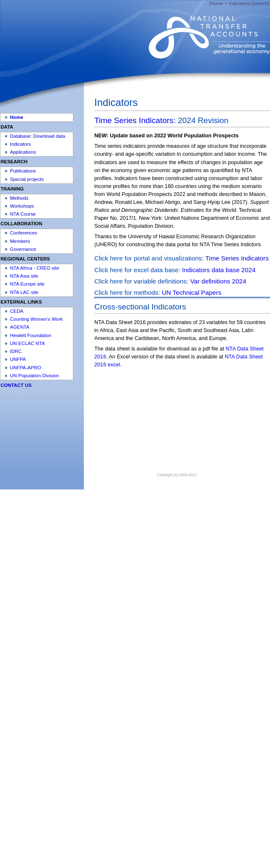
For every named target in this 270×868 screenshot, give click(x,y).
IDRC (16, 351)
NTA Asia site (24, 276)
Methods (19, 198)
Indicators (239, 3)
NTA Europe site (27, 284)
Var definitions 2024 (218, 281)
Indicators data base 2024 (219, 270)
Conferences (24, 233)
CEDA (17, 311)
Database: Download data (38, 136)
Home (217, 3)
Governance (23, 249)
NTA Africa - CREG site (35, 268)
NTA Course (23, 214)
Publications (23, 171)
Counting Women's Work (36, 319)
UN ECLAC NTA (27, 343)
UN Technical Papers (192, 292)
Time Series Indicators (134, 120)
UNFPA (18, 359)
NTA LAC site (24, 292)
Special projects (27, 179)
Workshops (22, 206)
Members (20, 241)
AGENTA (20, 327)
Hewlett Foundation (31, 335)
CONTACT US (16, 385)
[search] (261, 3)
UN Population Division (35, 376)
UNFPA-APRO (26, 368)
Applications (23, 152)
